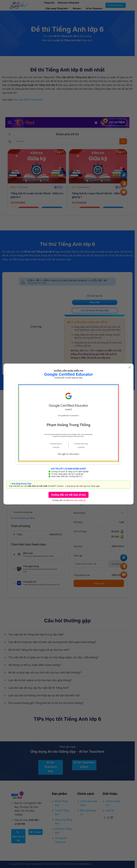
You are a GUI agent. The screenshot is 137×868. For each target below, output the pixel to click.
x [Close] (130, 367)
